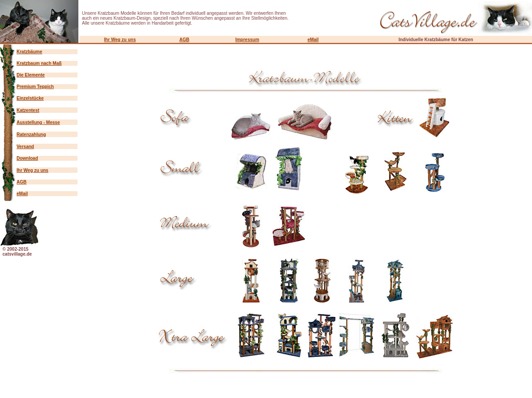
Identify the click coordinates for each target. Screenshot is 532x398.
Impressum (247, 40)
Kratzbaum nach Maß (39, 63)
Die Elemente (31, 75)
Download (27, 158)
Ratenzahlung (31, 135)
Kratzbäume (29, 52)
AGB (184, 40)
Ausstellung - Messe (38, 122)
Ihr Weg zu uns (120, 40)
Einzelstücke (30, 98)
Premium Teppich (35, 87)
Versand (25, 147)
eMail (313, 40)
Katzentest (28, 110)
